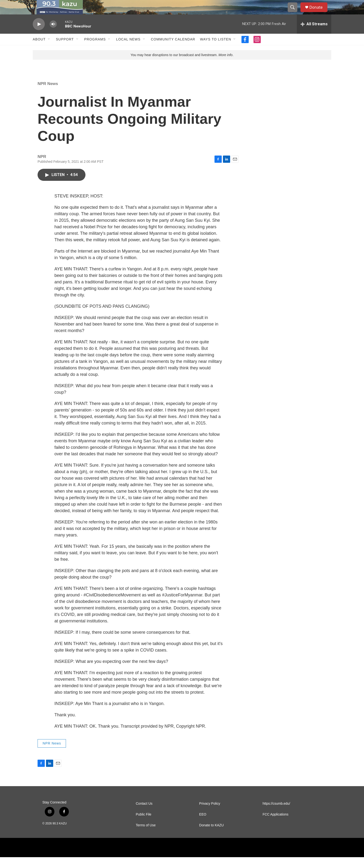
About (39, 50)
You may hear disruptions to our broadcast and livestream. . (182, 66)
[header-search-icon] (295, 13)
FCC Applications (276, 825)
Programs (95, 50)
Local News (128, 50)
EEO (203, 825)
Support (65, 50)
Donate (319, 13)
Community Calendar (173, 50)
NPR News (48, 95)
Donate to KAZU (211, 836)
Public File (144, 825)
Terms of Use (146, 836)
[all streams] (314, 35)
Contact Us (144, 814)
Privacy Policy (210, 814)
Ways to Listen (216, 50)
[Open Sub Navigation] (49, 50)
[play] (39, 35)
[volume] (53, 35)
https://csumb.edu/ (276, 814)
